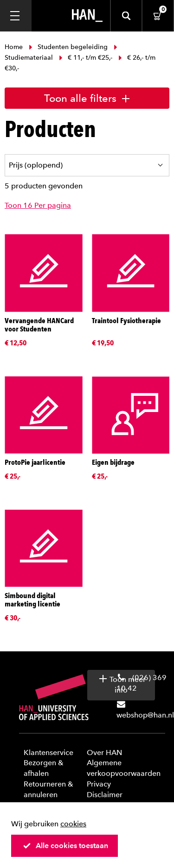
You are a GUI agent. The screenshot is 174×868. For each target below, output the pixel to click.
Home (15, 47)
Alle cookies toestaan (65, 846)
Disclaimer (105, 795)
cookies (73, 824)
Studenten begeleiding (68, 47)
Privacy (99, 784)
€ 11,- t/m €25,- (86, 58)
